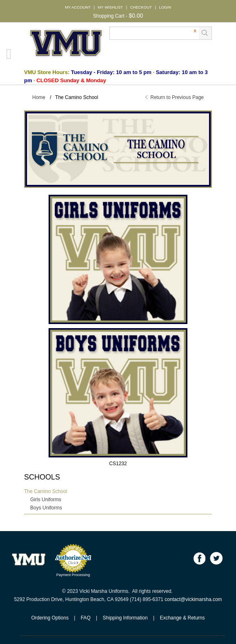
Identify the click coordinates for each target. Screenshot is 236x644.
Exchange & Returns (182, 618)
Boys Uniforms (46, 508)
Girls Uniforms (46, 500)
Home (39, 97)
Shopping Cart (109, 16)
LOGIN (165, 7)
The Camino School (46, 491)
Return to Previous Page (177, 97)
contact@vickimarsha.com (193, 599)
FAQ (86, 618)
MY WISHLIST (110, 7)
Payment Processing (73, 575)
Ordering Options (50, 618)
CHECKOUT (141, 7)
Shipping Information (125, 618)
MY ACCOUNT (78, 7)
